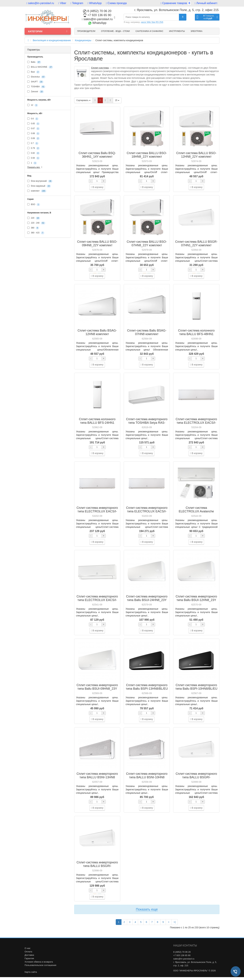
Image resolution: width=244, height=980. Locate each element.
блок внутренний (40, 181)
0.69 (33, 138)
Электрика (197, 31)
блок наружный (39, 186)
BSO (34, 205)
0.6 (33, 119)
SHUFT (35, 82)
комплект (37, 191)
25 (117, 100)
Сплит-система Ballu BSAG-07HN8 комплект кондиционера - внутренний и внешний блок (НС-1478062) (147, 336)
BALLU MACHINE (40, 67)
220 (34, 218)
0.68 (33, 134)
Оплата (28, 952)
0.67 (33, 129)
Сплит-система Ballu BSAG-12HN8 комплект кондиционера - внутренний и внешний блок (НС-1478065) (97, 336)
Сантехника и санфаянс (149, 31)
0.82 (33, 153)
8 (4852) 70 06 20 (97, 11)
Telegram (77, 3)
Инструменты (177, 31)
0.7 (33, 143)
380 (33, 228)
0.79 (33, 148)
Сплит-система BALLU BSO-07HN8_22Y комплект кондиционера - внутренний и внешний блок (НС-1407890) (147, 247)
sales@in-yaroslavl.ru (40, 3)
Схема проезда (116, 3)
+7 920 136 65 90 (97, 15)
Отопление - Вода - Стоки (115, 31)
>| (175, 922)
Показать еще (147, 909)
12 (33, 105)
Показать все (35, 167)
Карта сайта (31, 972)
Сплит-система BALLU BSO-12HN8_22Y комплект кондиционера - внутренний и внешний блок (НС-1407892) (196, 158)
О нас (28, 948)
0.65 (33, 124)
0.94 (33, 158)
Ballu (34, 62)
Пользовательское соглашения (40, 965)
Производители (86, 31)
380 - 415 (36, 233)
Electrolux (36, 77)
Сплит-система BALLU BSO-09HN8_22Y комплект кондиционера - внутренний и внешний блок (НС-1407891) (97, 247)
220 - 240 (36, 223)
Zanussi (35, 92)
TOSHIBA (36, 87)
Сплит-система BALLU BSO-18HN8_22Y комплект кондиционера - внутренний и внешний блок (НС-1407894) (147, 158)
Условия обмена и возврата (39, 962)
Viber (62, 3)
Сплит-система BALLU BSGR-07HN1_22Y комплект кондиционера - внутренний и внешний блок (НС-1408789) (196, 247)
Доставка (29, 955)
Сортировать (83, 100)
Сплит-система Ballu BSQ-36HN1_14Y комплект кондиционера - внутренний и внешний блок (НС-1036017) (97, 158)
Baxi (33, 72)
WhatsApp (95, 3)
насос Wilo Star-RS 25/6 (152, 22)
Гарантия (29, 958)
